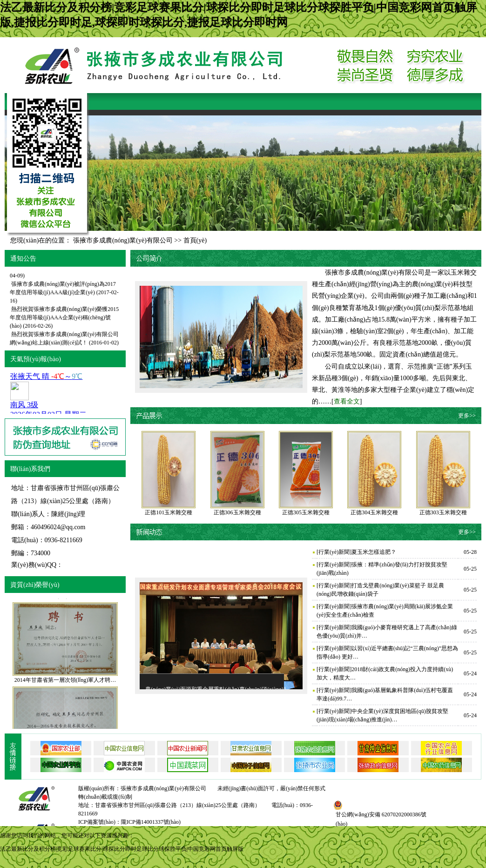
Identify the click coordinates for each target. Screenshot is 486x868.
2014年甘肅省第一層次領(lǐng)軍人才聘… (65, 687)
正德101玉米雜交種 (169, 512)
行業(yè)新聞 (334, 552)
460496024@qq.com (58, 527)
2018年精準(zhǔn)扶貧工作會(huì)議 (55, 273)
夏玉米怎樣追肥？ (374, 552)
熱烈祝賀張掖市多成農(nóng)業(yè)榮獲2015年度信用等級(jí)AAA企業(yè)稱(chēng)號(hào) (64, 323)
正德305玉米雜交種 (306, 512)
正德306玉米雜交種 (237, 512)
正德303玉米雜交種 (443, 512)
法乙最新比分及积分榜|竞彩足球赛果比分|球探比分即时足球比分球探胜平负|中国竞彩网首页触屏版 (122, 849)
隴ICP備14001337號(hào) (151, 822)
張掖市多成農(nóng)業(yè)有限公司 (123, 240)
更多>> (467, 416)
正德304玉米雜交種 (374, 512)
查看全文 (347, 401)
